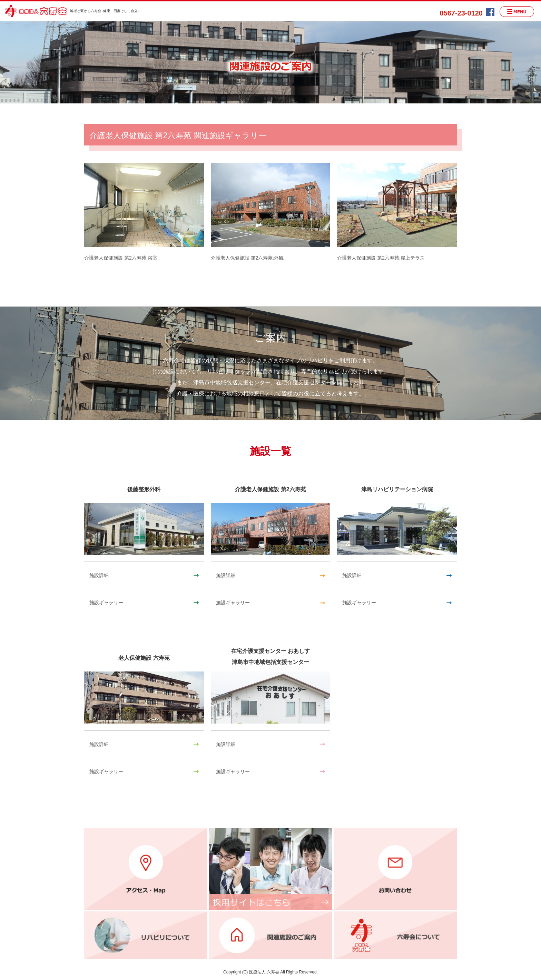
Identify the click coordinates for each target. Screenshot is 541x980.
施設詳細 (99, 575)
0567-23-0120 (461, 13)
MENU (517, 12)
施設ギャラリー (106, 603)
